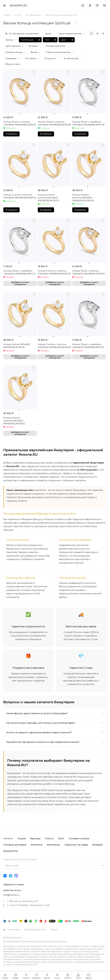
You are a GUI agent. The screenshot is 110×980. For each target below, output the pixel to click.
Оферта (54, 930)
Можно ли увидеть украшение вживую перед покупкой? (40, 733)
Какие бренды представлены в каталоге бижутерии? (37, 714)
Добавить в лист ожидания (20, 283)
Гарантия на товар (76, 845)
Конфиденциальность (35, 930)
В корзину (11, 134)
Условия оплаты (79, 838)
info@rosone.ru (11, 895)
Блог (61, 838)
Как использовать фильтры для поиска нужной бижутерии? (41, 723)
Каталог (8, 838)
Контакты (37, 845)
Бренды (35, 838)
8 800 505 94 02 (12, 890)
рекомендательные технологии (51, 941)
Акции (22, 838)
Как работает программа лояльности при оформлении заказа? (44, 742)
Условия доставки (15, 845)
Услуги (49, 838)
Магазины (53, 845)
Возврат (98, 845)
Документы (11, 851)
